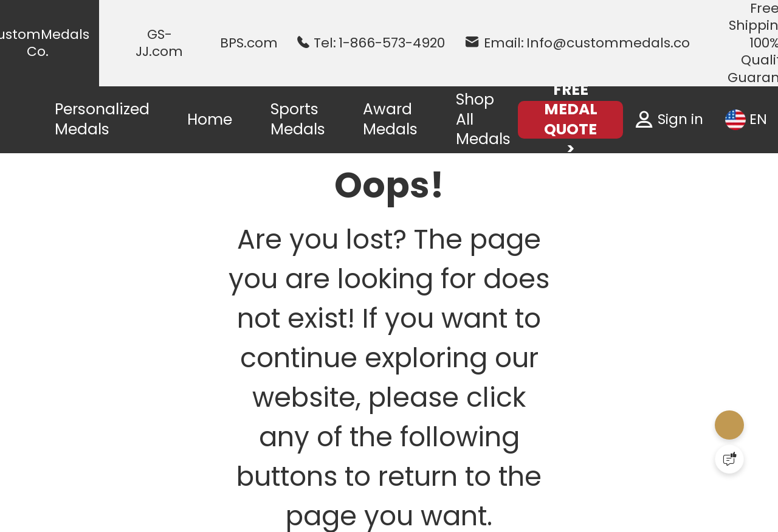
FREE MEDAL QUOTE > (571, 120)
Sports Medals (298, 119)
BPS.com (249, 43)
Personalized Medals (102, 119)
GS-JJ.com (159, 43)
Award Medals (390, 119)
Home (210, 119)
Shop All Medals (483, 119)
